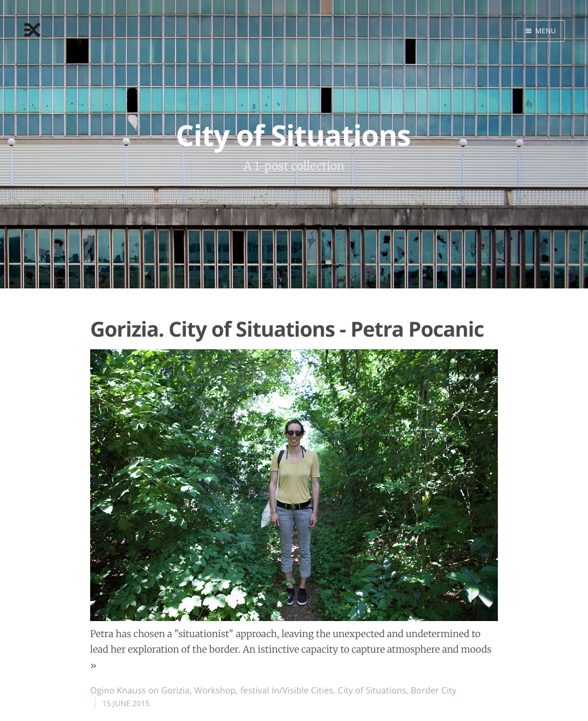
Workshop (215, 691)
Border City (434, 691)
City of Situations (372, 691)
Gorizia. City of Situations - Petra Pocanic (287, 329)
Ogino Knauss (118, 691)
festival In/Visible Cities (287, 691)
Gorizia (176, 691)
